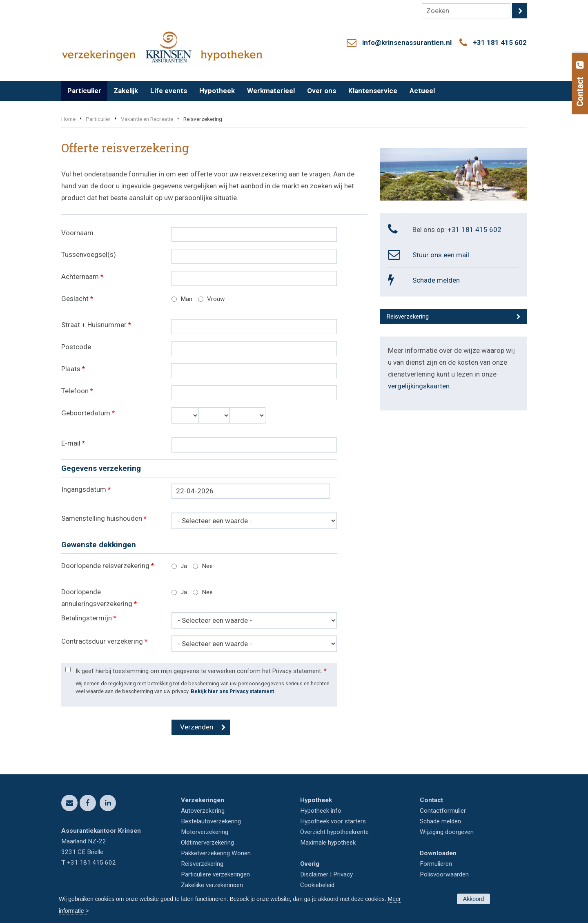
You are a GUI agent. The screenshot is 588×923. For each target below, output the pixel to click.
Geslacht (77, 299)
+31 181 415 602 (500, 42)
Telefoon (77, 391)
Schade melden (436, 280)
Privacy (343, 874)
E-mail (73, 443)
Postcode (76, 347)
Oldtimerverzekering (207, 843)
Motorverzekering (205, 832)
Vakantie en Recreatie (147, 119)
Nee (207, 566)
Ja (184, 566)
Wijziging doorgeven (447, 832)
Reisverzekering (408, 317)
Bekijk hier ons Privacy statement (232, 691)
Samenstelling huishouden (104, 518)
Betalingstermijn (89, 618)
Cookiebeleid (317, 885)
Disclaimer (314, 874)
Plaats (73, 369)
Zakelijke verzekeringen (212, 885)
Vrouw (216, 299)
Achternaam (82, 276)
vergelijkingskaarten (419, 386)
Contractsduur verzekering (104, 641)
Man (186, 299)
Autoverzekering (203, 811)
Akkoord (473, 899)
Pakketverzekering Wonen (216, 853)
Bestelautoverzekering (211, 821)
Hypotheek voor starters (333, 821)
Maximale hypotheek (328, 843)
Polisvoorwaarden (444, 874)
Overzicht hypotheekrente (334, 832)
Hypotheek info (321, 811)
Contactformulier (443, 811)
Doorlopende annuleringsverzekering (99, 598)
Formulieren (436, 864)
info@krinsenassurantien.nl (407, 42)
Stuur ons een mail (441, 255)
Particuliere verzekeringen (215, 874)
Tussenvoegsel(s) (89, 254)
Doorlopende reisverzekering (108, 566)
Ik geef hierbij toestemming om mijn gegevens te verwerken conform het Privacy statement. (201, 671)
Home (68, 119)
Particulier (98, 119)
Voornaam (77, 233)
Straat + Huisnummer (96, 325)
